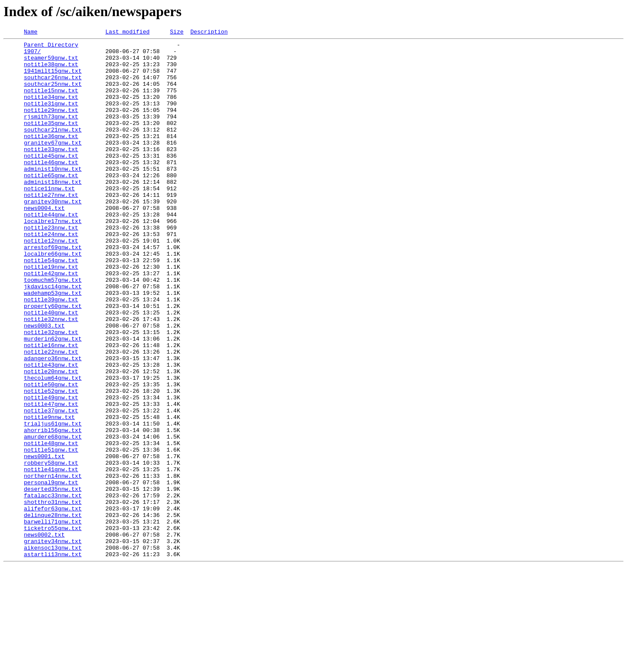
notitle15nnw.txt (51, 102)
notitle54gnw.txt (51, 306)
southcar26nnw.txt (53, 86)
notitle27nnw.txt (51, 227)
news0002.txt (44, 635)
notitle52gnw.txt (51, 463)
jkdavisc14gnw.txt (53, 337)
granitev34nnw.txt (53, 643)
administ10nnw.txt (53, 196)
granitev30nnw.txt (53, 235)
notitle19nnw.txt (51, 314)
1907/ (32, 55)
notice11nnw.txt (49, 219)
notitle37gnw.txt (51, 486)
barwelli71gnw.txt (53, 619)
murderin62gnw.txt (53, 400)
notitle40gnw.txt (51, 368)
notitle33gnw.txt (51, 172)
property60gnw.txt (53, 361)
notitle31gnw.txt (51, 118)
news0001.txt (44, 541)
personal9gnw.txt (51, 572)
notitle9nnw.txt (49, 494)
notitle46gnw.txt (51, 188)
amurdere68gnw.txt (53, 517)
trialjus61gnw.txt (53, 502)
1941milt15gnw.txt (53, 78)
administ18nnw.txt (53, 212)
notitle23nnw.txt (51, 267)
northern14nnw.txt (53, 564)
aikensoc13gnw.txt (53, 651)
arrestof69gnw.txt (53, 290)
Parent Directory (51, 47)
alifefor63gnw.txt (53, 604)
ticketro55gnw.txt (53, 627)
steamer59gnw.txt (51, 63)
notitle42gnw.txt (51, 321)
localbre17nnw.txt (53, 259)
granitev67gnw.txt (53, 165)
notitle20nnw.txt (51, 439)
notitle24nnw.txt (51, 274)
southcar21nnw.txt (53, 149)
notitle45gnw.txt (51, 180)
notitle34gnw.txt (51, 110)
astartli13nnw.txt (53, 658)
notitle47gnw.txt (51, 478)
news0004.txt (44, 243)
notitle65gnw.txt (51, 204)
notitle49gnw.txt (51, 470)
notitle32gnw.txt (51, 392)
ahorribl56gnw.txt (53, 510)
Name (31, 33)
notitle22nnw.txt (51, 415)
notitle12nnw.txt (51, 282)
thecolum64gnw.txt (53, 447)
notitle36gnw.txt (51, 157)
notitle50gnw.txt (51, 455)
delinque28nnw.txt (53, 611)
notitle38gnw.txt (51, 71)
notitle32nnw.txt (51, 376)
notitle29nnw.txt (51, 125)
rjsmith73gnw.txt (51, 133)
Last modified (127, 33)
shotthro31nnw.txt (53, 596)
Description (209, 33)
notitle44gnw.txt (51, 251)
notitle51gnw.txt (51, 533)
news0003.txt (44, 384)
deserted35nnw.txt (53, 580)
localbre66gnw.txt (53, 298)
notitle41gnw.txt (51, 557)
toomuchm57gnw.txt (53, 329)
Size (177, 33)
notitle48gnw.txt (51, 525)
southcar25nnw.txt (53, 94)
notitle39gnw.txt (51, 353)
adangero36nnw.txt (53, 423)
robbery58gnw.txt (51, 549)
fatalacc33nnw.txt (53, 588)
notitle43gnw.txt (51, 431)
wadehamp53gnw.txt (53, 345)
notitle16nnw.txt (51, 408)
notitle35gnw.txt (51, 141)
